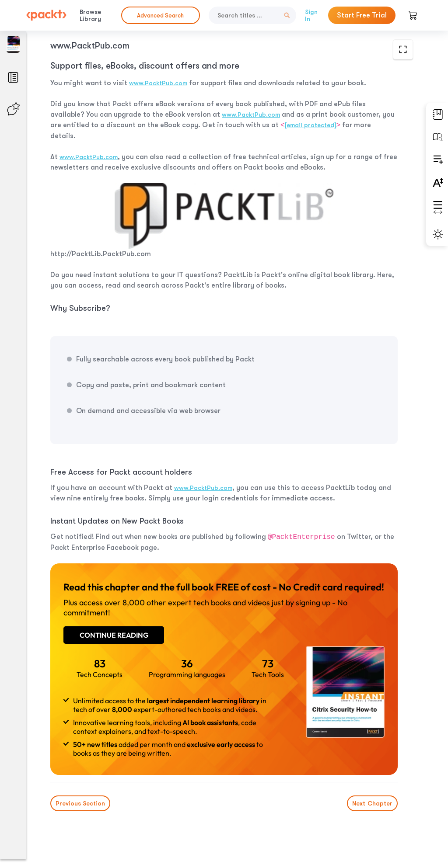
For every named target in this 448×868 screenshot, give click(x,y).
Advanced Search (160, 16)
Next (372, 803)
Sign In (311, 15)
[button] (437, 115)
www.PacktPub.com (158, 83)
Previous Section (80, 803)
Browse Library (90, 15)
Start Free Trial (362, 15)
